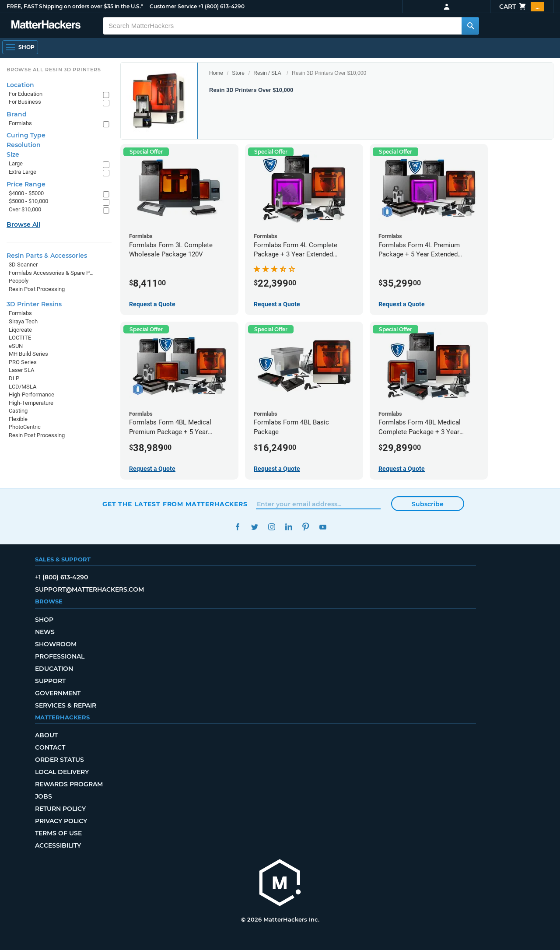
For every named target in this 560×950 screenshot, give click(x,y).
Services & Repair (66, 705)
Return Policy (60, 809)
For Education (26, 94)
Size (13, 154)
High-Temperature (31, 403)
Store (238, 73)
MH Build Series (28, 354)
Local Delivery (62, 772)
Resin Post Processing (37, 289)
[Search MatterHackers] (470, 26)
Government (58, 693)
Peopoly (19, 281)
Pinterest (306, 527)
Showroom (56, 644)
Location (20, 85)
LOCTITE (20, 338)
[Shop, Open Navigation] (20, 47)
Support (50, 681)
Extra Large (23, 172)
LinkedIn (289, 527)
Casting (18, 411)
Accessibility (58, 845)
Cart (522, 7)
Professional (60, 656)
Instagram (271, 527)
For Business (25, 102)
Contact (50, 747)
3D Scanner (23, 265)
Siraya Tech (23, 321)
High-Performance (31, 394)
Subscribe (428, 504)
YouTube (323, 527)
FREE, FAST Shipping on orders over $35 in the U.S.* (75, 6)
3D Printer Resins (34, 304)
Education (54, 669)
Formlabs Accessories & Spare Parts (51, 273)
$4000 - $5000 (26, 193)
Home (216, 73)
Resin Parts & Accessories (47, 256)
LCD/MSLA (23, 387)
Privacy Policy (61, 821)
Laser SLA (21, 370)
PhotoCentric (25, 427)
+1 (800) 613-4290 (221, 6)
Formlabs (20, 123)
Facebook (237, 527)
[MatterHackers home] (280, 884)
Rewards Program (69, 784)
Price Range (26, 184)
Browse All (23, 224)
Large (16, 163)
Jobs (44, 796)
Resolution (24, 145)
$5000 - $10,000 (28, 201)
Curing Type (26, 135)
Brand (17, 114)
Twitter (254, 527)
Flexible (18, 419)
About (46, 735)
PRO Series (23, 362)
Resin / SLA (267, 73)
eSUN (16, 346)
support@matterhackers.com (89, 589)
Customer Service (173, 6)
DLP (14, 378)
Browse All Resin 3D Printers (54, 70)
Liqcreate (20, 330)
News (45, 632)
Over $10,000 (25, 209)
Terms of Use (58, 833)
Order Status (59, 760)
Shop (44, 620)
